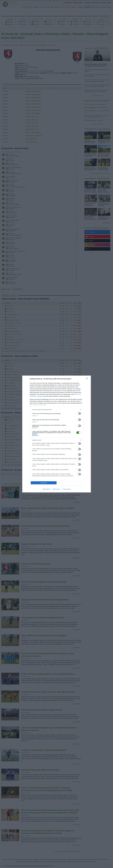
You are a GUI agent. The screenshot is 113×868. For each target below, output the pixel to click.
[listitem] (57, 410)
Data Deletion (46, 489)
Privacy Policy (67, 489)
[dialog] (57, 434)
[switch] (79, 413)
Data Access (56, 489)
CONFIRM (44, 483)
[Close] (87, 379)
